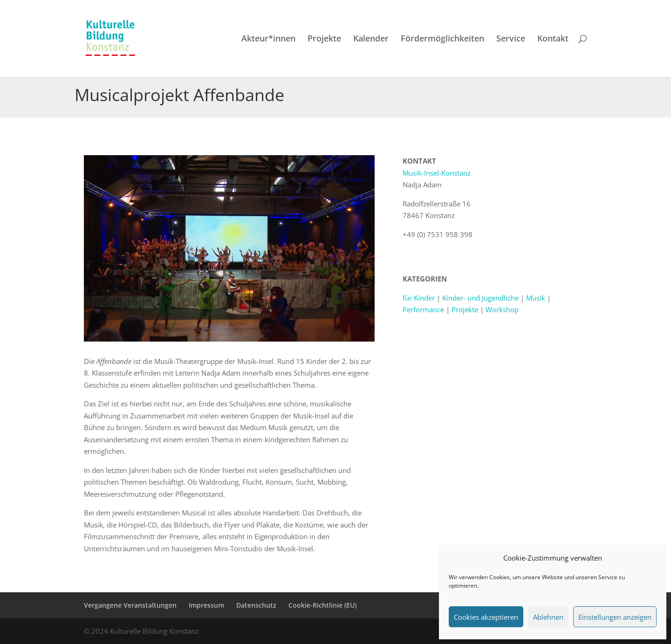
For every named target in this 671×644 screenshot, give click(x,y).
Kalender (371, 39)
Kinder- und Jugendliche (480, 298)
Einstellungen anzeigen (615, 617)
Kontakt (553, 39)
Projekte (324, 39)
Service (511, 39)
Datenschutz (256, 605)
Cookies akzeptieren (486, 617)
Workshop (502, 309)
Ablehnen (548, 617)
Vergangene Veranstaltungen (130, 605)
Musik (536, 298)
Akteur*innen (268, 39)
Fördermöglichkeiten (442, 39)
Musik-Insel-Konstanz (437, 173)
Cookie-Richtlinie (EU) (322, 605)
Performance (423, 309)
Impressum (206, 605)
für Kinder (419, 298)
